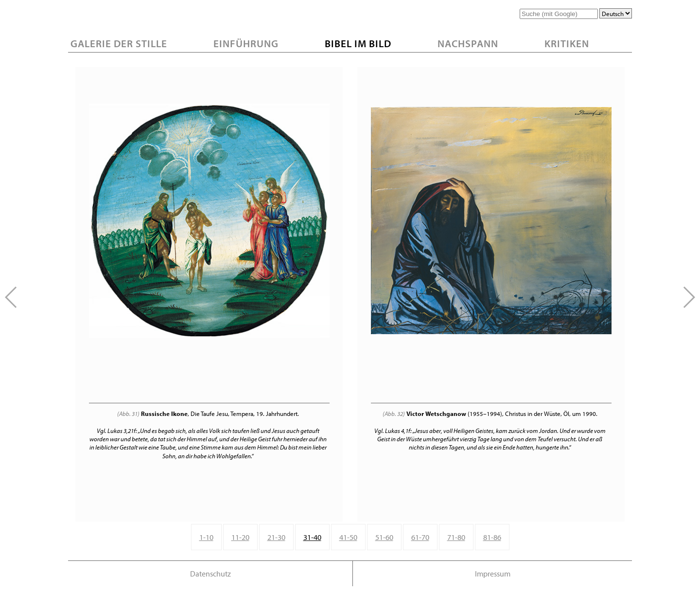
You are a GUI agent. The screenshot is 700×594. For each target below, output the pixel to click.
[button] (689, 297)
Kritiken (567, 43)
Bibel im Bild (358, 43)
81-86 (492, 537)
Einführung (246, 43)
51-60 (384, 537)
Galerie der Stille (119, 43)
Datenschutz (210, 574)
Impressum (493, 574)
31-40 (312, 537)
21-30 (276, 537)
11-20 (240, 537)
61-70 (420, 537)
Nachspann (468, 43)
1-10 (206, 537)
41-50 (348, 537)
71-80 (456, 537)
